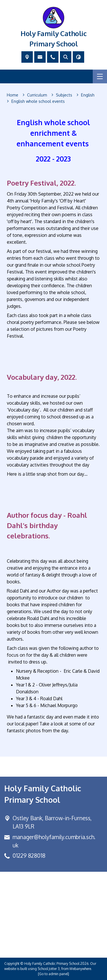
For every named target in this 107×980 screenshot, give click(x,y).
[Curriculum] (37, 95)
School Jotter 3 (49, 969)
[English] (88, 95)
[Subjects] (64, 95)
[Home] (13, 95)
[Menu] (100, 76)
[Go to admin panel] (53, 974)
